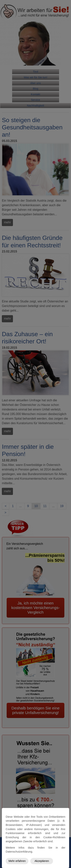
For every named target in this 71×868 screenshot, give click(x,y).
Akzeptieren (42, 861)
